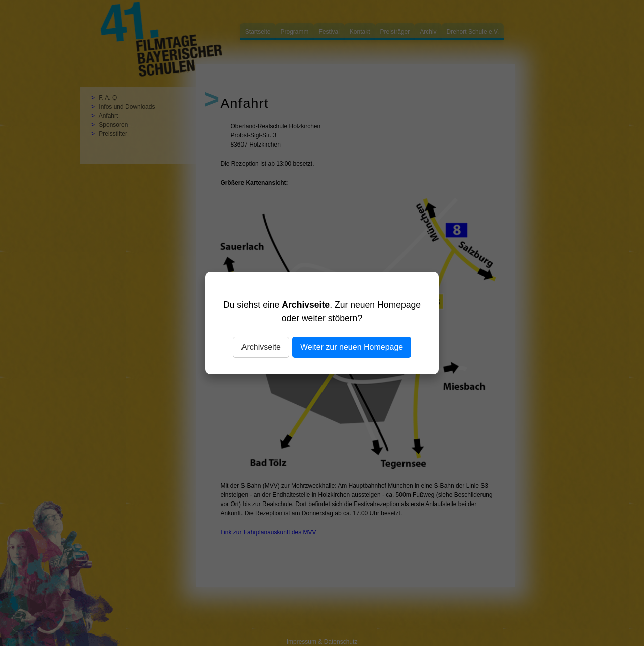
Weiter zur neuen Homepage (352, 347)
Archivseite (261, 347)
